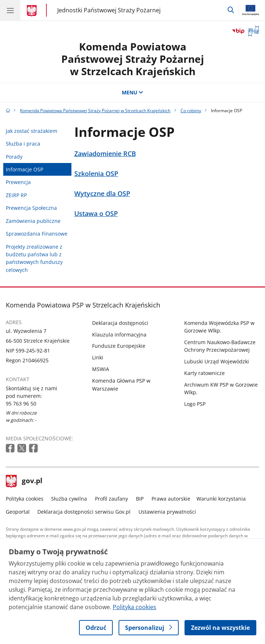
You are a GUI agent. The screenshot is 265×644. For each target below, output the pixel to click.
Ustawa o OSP (96, 214)
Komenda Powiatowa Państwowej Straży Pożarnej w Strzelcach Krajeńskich (133, 59)
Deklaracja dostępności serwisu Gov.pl (84, 512)
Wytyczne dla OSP (102, 194)
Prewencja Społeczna (31, 208)
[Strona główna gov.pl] (33, 11)
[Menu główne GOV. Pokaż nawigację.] (10, 10)
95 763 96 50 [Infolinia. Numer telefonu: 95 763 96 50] (21, 403)
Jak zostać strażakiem (32, 131)
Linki (98, 357)
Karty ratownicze (204, 373)
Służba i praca (23, 144)
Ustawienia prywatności (167, 512)
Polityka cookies (25, 499)
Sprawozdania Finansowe (37, 234)
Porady (14, 157)
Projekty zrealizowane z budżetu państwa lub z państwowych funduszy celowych (34, 258)
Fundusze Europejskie (119, 346)
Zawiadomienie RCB (105, 154)
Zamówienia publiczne (33, 221)
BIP (140, 499)
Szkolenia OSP (96, 174)
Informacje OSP (24, 169)
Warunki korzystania (221, 499)
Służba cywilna (69, 499)
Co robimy (191, 111)
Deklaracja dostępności (120, 323)
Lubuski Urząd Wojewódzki (217, 361)
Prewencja (18, 182)
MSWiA (101, 369)
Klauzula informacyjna (119, 335)
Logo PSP (195, 404)
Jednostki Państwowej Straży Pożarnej (109, 10)
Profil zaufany (111, 499)
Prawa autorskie (171, 499)
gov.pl (24, 481)
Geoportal (18, 512)
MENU (133, 92)
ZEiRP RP (16, 195)
